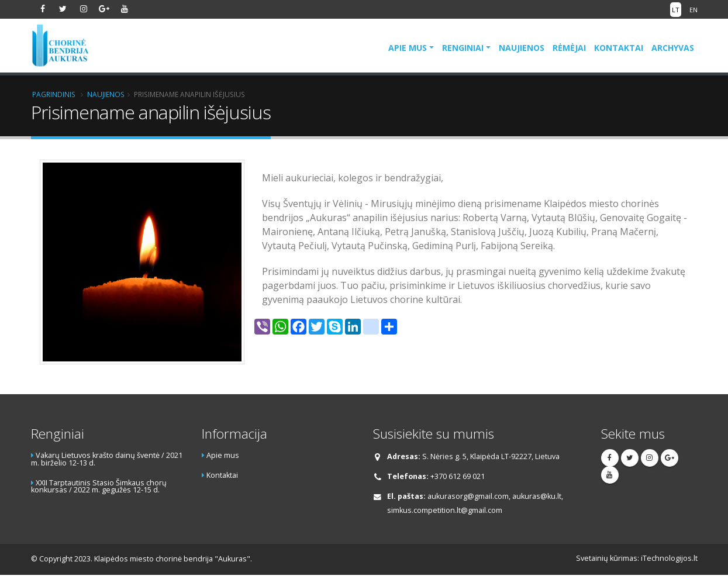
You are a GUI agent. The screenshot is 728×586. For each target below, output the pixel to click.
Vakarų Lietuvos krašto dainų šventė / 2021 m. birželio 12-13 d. (107, 459)
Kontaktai (619, 48)
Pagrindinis (54, 94)
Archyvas (673, 48)
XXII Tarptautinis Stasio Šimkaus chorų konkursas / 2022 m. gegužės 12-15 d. (99, 487)
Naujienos (522, 48)
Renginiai (463, 48)
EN (694, 10)
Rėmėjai (569, 48)
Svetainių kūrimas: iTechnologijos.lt (637, 558)
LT (676, 10)
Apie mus (408, 48)
